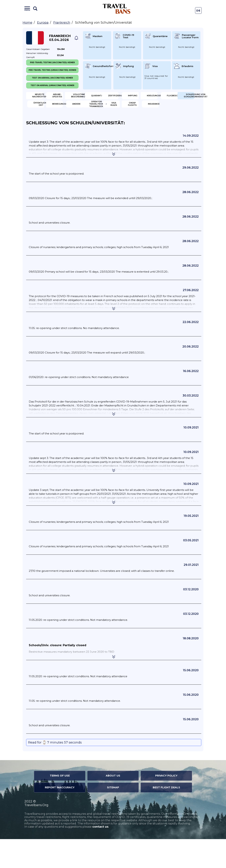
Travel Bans (117, 9)
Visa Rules (86, 131)
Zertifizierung (45, 108)
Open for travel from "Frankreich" (46, 131)
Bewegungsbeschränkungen (139, 120)
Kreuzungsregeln (135, 108)
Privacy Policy (166, 805)
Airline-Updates (90, 97)
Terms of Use (60, 805)
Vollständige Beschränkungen (135, 97)
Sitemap (113, 817)
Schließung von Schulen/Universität (46, 120)
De (198, 11)
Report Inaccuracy (60, 817)
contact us (100, 856)
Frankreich (62, 23)
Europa (43, 23)
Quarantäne (178, 97)
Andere (174, 120)
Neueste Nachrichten (44, 97)
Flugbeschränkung (180, 108)
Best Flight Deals (166, 817)
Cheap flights (134, 131)
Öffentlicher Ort (90, 120)
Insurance (176, 131)
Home (27, 23)
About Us (113, 805)
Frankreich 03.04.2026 (60, 38)
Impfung (85, 108)
